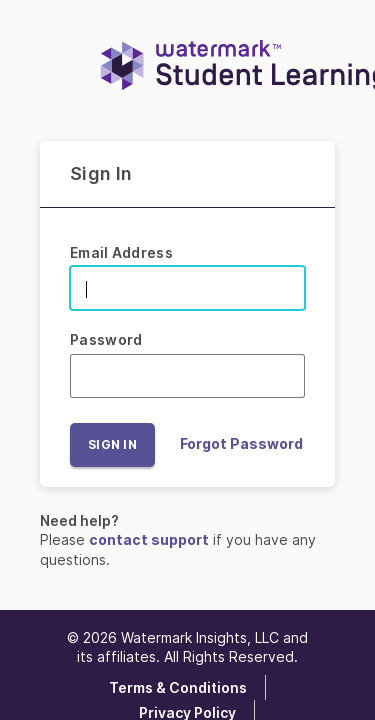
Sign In (112, 444)
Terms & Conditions (178, 687)
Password (106, 339)
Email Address (121, 252)
